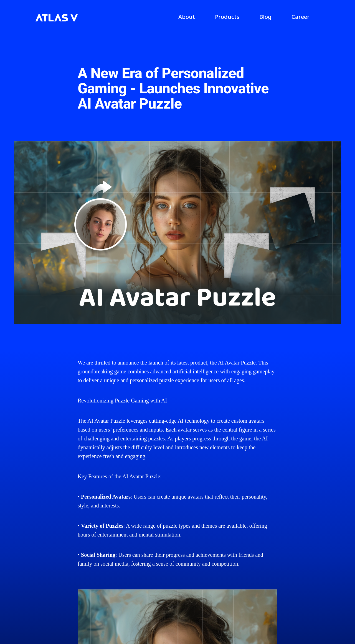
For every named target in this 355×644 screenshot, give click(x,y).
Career (301, 17)
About (187, 17)
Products (227, 17)
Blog (265, 17)
